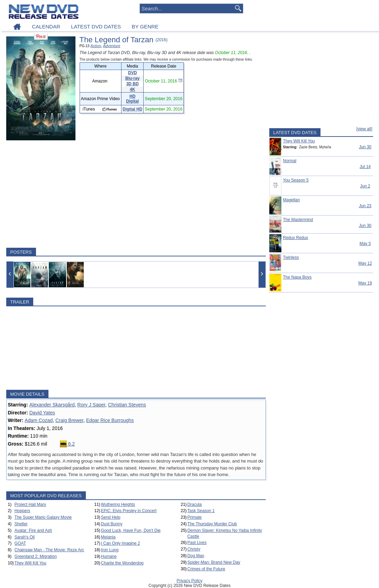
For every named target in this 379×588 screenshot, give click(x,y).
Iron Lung (110, 550)
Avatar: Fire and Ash (33, 530)
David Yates (42, 413)
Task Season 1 (201, 511)
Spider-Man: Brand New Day (214, 562)
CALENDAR (46, 27)
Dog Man (196, 556)
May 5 (365, 244)
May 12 (365, 263)
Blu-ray (132, 78)
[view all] (364, 129)
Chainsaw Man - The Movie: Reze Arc (49, 550)
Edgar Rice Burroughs (110, 420)
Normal (290, 161)
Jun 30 (365, 147)
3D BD (133, 84)
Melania (108, 537)
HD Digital (132, 99)
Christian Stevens (127, 405)
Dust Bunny (112, 524)
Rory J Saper (91, 405)
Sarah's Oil (25, 537)
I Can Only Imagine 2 (121, 543)
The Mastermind (298, 220)
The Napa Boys (297, 277)
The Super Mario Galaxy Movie (43, 517)
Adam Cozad (39, 420)
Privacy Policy (189, 581)
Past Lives (197, 543)
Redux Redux (296, 238)
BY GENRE (145, 27)
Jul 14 (365, 167)
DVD (132, 73)
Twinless (291, 257)
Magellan (292, 200)
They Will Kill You (30, 563)
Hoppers (22, 511)
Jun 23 (365, 206)
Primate (194, 517)
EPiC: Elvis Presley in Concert (129, 511)
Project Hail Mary (30, 504)
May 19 (365, 283)
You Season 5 (296, 180)
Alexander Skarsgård (52, 405)
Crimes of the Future (206, 569)
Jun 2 (365, 186)
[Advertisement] (136, 194)
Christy (194, 549)
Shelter (21, 524)
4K (132, 89)
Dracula (194, 504)
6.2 (67, 444)
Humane (109, 556)
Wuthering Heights (118, 504)
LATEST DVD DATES (96, 27)
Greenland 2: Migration (36, 556)
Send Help (111, 517)
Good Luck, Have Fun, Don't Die (131, 530)
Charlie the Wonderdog (122, 563)
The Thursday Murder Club (212, 524)
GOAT (20, 543)
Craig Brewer (69, 420)
